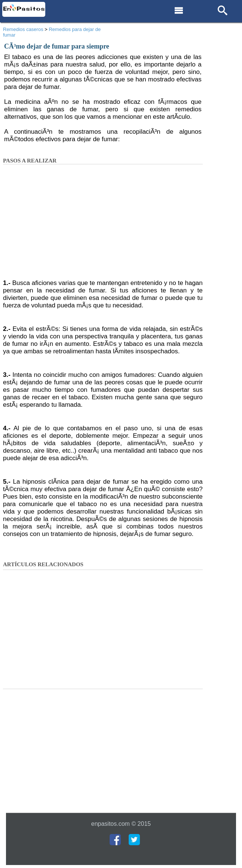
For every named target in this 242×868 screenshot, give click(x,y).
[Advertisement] (103, 224)
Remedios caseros (23, 29)
